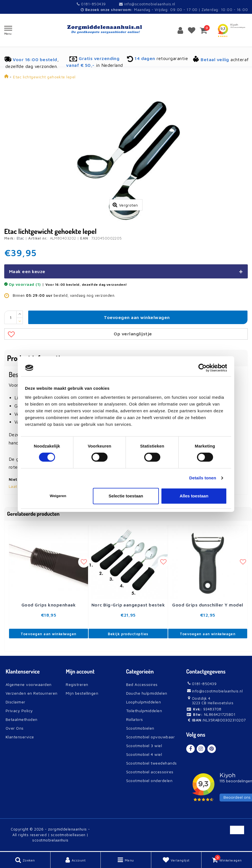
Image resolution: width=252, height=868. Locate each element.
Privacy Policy (19, 711)
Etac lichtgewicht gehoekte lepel (44, 77)
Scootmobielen (140, 728)
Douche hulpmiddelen (147, 693)
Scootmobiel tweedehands (152, 763)
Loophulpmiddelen (144, 702)
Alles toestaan (194, 496)
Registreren (77, 684)
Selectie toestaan (126, 496)
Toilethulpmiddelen (144, 711)
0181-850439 (91, 4)
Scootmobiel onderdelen (149, 780)
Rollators (135, 719)
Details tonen (203, 478)
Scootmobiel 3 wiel (144, 746)
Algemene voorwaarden (29, 684)
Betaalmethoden (22, 719)
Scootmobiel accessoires (150, 772)
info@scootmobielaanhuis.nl (147, 4)
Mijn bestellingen (82, 693)
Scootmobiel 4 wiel (144, 754)
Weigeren (58, 496)
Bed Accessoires (142, 684)
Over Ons (15, 728)
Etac (20, 238)
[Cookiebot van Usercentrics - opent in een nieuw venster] (202, 368)
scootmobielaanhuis (50, 840)
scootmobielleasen (68, 835)
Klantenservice (20, 737)
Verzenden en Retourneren (32, 693)
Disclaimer (16, 702)
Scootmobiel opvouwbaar (151, 737)
